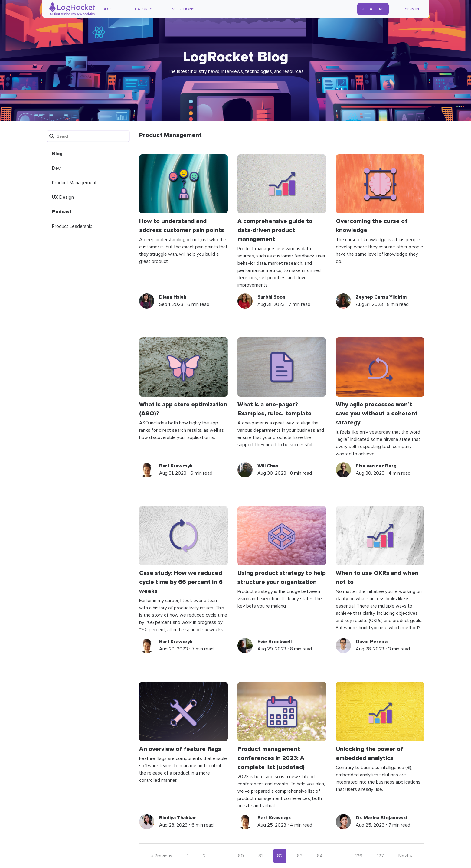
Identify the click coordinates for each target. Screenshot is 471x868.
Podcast (62, 212)
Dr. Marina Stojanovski (381, 818)
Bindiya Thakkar (178, 818)
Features (143, 9)
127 (380, 856)
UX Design (63, 197)
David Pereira (372, 642)
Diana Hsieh (173, 297)
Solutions (183, 9)
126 (359, 856)
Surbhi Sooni (272, 297)
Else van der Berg (376, 466)
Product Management (74, 183)
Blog (108, 9)
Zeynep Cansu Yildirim (381, 297)
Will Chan (268, 466)
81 (260, 856)
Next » (405, 856)
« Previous (162, 856)
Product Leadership (72, 226)
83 (300, 856)
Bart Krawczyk (176, 466)
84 (320, 856)
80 (241, 856)
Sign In (412, 9)
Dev (56, 168)
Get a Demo (373, 9)
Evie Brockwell (275, 642)
